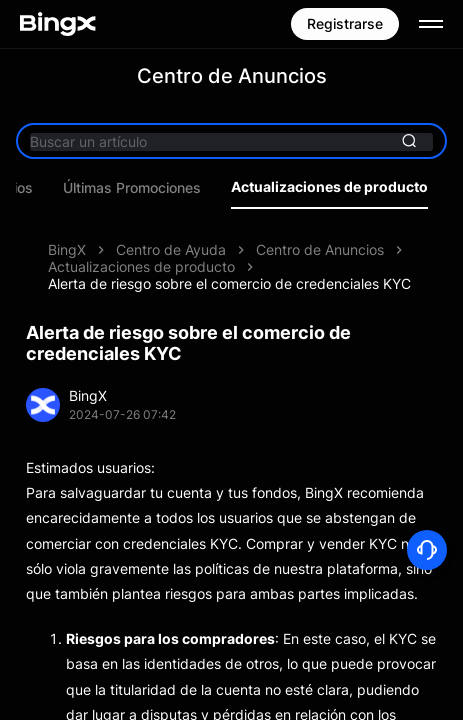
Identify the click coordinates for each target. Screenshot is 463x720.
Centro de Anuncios (320, 249)
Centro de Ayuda (171, 249)
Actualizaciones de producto (141, 266)
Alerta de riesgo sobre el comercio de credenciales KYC (229, 283)
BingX (67, 249)
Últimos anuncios (64, 188)
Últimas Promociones (219, 188)
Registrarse (345, 23)
